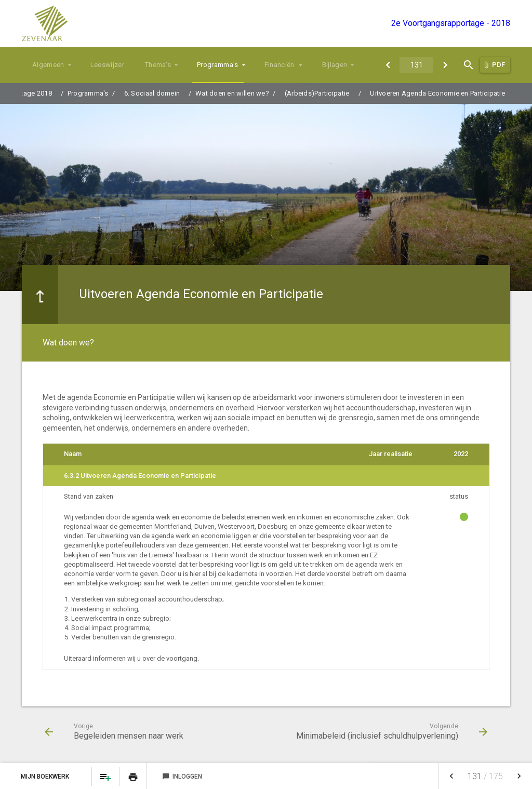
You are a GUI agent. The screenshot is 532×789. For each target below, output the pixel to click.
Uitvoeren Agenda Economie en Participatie (437, 93)
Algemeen (48, 65)
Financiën (280, 65)
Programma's (218, 65)
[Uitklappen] (301, 65)
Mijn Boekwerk (46, 777)
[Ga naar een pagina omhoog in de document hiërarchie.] (40, 295)
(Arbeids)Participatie (317, 93)
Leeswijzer (107, 65)
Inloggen (182, 777)
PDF (498, 65)
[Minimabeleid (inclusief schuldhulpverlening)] (445, 65)
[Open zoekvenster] (468, 65)
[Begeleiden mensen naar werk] (388, 65)
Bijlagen (335, 65)
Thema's (158, 65)
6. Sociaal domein (152, 93)
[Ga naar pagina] (416, 65)
